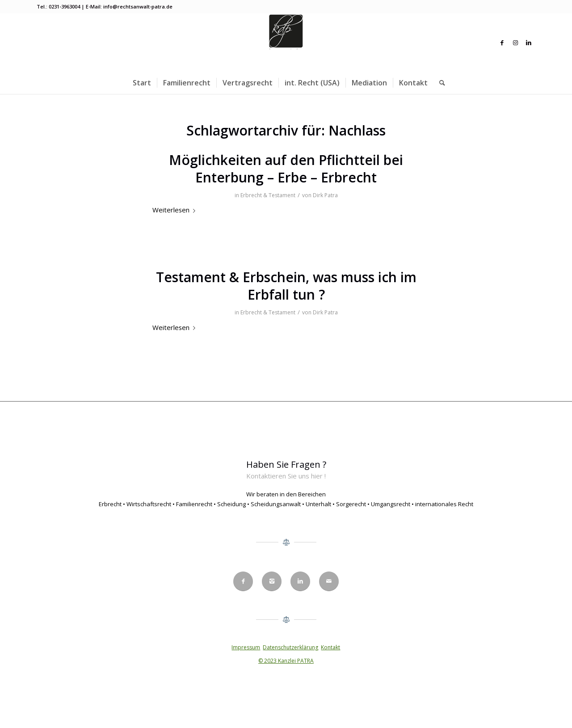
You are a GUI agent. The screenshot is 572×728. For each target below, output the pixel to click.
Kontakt (330, 647)
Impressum (246, 647)
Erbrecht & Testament (268, 195)
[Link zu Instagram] (515, 42)
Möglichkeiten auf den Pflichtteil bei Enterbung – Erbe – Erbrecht (286, 169)
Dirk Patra (325, 195)
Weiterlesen (176, 210)
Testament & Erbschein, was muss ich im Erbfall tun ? (286, 286)
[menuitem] (142, 83)
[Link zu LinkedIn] (529, 42)
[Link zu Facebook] (502, 42)
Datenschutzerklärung (290, 647)
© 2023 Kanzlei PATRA (286, 661)
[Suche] (439, 83)
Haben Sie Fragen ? (286, 464)
